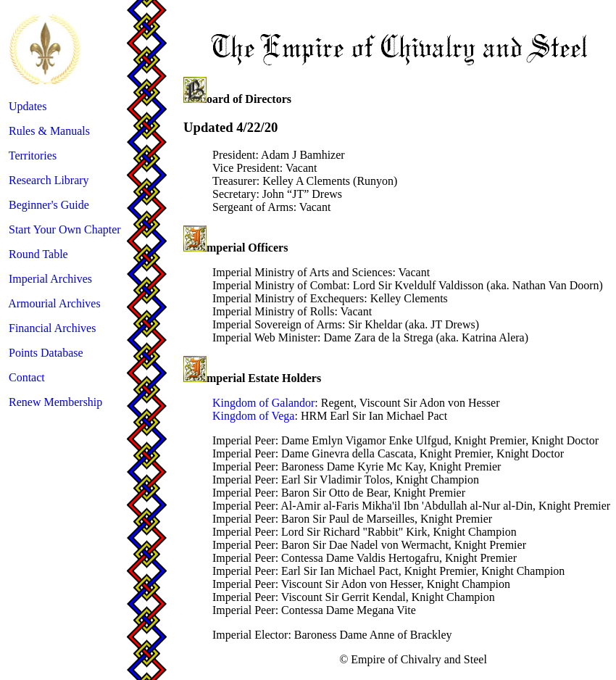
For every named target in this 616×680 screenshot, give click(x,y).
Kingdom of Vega (253, 416)
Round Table (38, 254)
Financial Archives (52, 328)
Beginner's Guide (49, 205)
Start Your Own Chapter (65, 229)
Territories (33, 156)
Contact (27, 377)
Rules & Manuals (49, 131)
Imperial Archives (50, 279)
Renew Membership (55, 402)
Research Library (49, 180)
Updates (28, 106)
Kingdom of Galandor (263, 403)
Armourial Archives (54, 303)
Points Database (46, 353)
